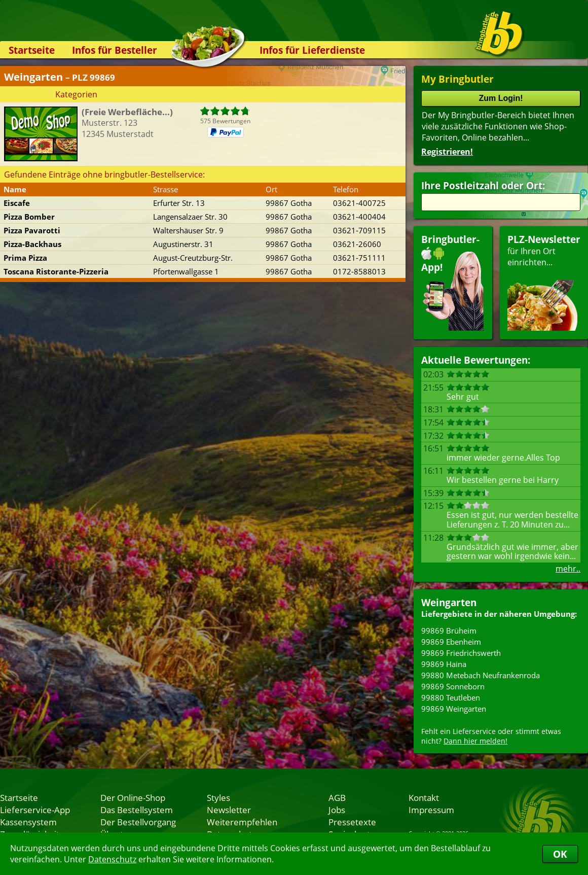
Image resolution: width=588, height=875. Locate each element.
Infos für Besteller (115, 50)
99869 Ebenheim (451, 642)
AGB (337, 797)
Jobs (337, 810)
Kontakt (424, 797)
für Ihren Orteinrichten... (544, 282)
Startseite (32, 50)
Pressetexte (352, 822)
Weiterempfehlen (242, 822)
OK (560, 854)
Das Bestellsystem (137, 810)
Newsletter (229, 810)
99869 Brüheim (449, 631)
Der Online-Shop (133, 797)
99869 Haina (444, 664)
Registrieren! (447, 152)
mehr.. (568, 569)
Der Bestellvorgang (138, 822)
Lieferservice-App (35, 810)
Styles (218, 797)
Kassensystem (28, 822)
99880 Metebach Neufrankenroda (481, 675)
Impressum (431, 810)
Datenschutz (112, 859)
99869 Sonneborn (453, 686)
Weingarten (449, 602)
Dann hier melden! (475, 741)
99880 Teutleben (451, 697)
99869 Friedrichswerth (461, 653)
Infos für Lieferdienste (312, 50)
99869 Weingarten (454, 709)
